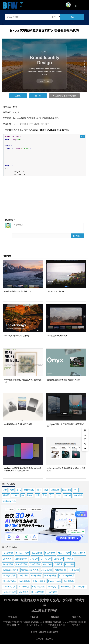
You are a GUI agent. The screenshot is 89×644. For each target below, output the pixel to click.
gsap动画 (66, 490)
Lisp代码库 (52, 592)
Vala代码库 (36, 576)
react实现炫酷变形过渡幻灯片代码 (18, 291)
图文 (31, 124)
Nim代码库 (23, 592)
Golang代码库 (79, 553)
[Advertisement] (45, 195)
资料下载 (16, 625)
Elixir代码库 (66, 587)
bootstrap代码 (9, 501)
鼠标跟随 (55, 490)
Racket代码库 (38, 592)
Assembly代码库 (67, 576)
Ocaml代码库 (50, 576)
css (17, 124)
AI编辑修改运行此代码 (64, 96)
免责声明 (49, 639)
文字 (37, 495)
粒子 (76, 490)
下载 (38, 96)
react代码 (78, 495)
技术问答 (16, 622)
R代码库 (70, 559)
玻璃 (26, 124)
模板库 (60, 625)
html (15, 107)
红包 (59, 495)
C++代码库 (46, 559)
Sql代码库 (58, 559)
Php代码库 (50, 553)
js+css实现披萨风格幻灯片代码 (16, 336)
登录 (19, 490)
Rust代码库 (8, 564)
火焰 (5, 490)
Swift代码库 (69, 581)
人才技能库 (72, 622)
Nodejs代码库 (21, 559)
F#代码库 (70, 564)
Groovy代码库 (9, 576)
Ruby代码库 (22, 564)
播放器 (6, 495)
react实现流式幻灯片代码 (57, 336)
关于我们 (40, 639)
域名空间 (37, 625)
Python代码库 (22, 553)
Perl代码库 (74, 570)
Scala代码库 (25, 581)
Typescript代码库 (11, 570)
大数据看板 (29, 490)
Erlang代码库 (39, 581)
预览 (18, 96)
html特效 (57, 622)
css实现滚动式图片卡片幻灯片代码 (18, 424)
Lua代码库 (23, 576)
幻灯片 (16, 112)
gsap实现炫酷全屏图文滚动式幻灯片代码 (63, 380)
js (15, 124)
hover (30, 495)
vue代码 (67, 495)
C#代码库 (7, 559)
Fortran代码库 (9, 587)
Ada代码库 (53, 587)
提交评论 (77, 236)
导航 (52, 495)
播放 (47, 124)
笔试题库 (76, 625)
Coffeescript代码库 (30, 570)
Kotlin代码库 (60, 570)
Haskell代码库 (9, 592)
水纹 (12, 490)
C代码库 (34, 559)
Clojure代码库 (39, 587)
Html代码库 (8, 553)
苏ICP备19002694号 (49, 632)
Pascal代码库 (54, 581)
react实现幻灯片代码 (55, 291)
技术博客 (7, 622)
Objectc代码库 (9, 581)
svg (23, 495)
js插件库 (49, 622)
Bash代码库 (24, 587)
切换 (43, 124)
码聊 (31, 625)
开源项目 (52, 625)
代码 (22, 5)
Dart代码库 (35, 564)
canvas (15, 495)
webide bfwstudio (32, 622)
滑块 (44, 495)
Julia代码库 (47, 570)
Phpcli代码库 (64, 553)
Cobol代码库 (80, 587)
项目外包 (82, 622)
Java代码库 (37, 553)
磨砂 (22, 124)
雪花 (39, 490)
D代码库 (59, 564)
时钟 (46, 490)
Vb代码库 (47, 564)
